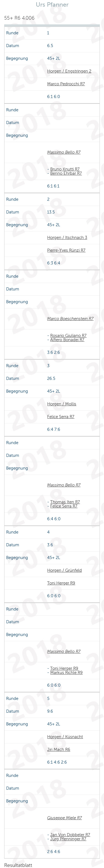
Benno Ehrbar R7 (66, 173)
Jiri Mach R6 (59, 749)
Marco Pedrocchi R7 (66, 84)
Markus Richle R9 (66, 673)
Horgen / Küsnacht (65, 737)
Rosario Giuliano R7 (68, 336)
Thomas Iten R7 (65, 502)
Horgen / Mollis (62, 404)
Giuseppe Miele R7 (64, 818)
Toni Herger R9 (61, 583)
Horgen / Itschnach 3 (67, 238)
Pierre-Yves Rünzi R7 (66, 250)
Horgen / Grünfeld (64, 570)
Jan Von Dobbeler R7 (70, 835)
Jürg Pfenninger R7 (68, 839)
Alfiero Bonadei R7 (67, 340)
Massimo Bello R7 (64, 152)
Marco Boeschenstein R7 (70, 319)
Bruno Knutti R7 (65, 169)
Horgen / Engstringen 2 (69, 71)
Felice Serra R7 (61, 417)
